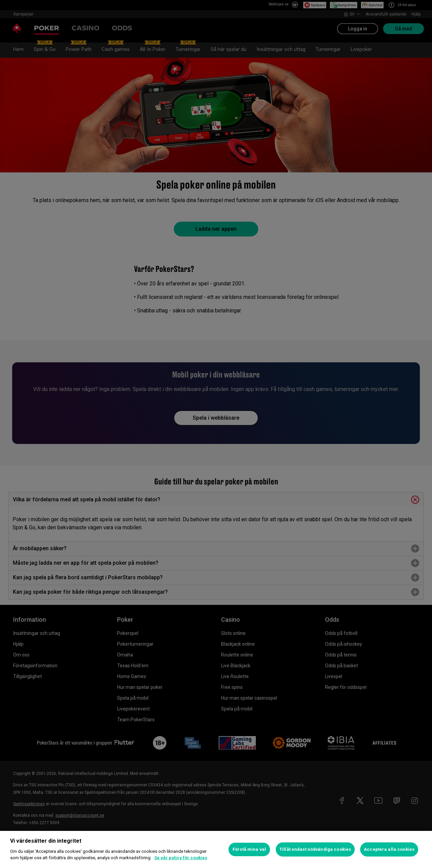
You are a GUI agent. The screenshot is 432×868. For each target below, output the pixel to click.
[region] (216, 849)
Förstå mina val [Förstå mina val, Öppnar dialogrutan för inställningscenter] (249, 849)
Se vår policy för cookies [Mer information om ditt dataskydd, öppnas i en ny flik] (181, 858)
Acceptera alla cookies (389, 849)
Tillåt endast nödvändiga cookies (315, 849)
